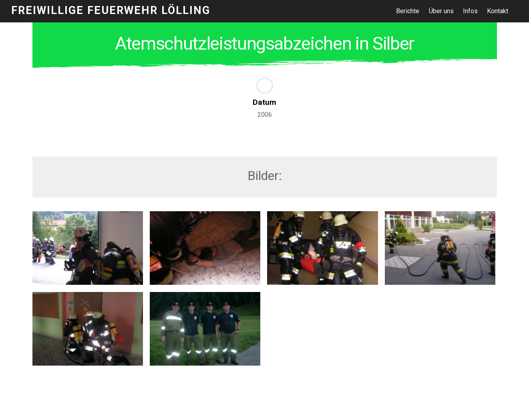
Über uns (441, 11)
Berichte (408, 11)
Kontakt (498, 11)
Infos (470, 11)
